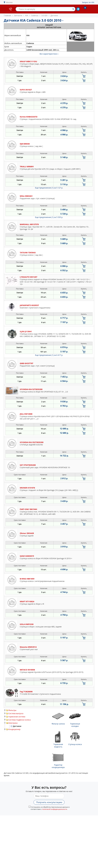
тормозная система (17, 717)
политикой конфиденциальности (55, 809)
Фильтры (12, 710)
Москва (9, 2)
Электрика (13, 723)
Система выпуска (16, 713)
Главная (7, 15)
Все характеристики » (49, 54)
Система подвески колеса (20, 720)
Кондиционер (14, 729)
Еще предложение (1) (49, 188)
